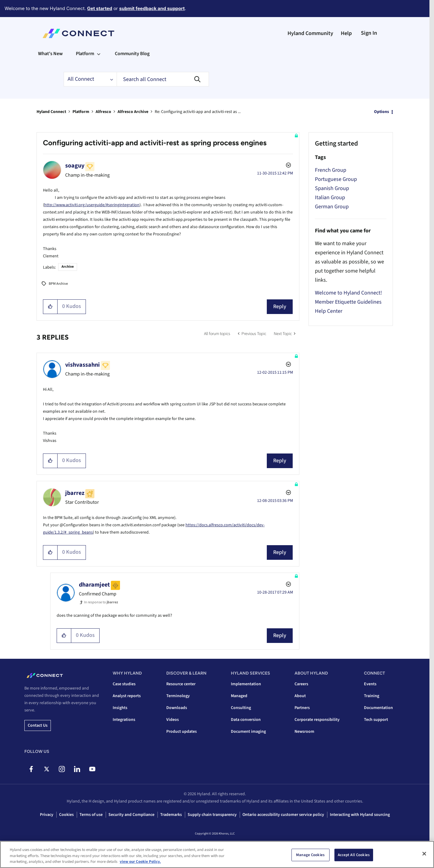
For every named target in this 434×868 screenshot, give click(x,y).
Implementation (246, 684)
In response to (101, 602)
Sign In (369, 33)
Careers (301, 684)
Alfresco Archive (133, 112)
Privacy (47, 815)
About (300, 696)
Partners (302, 708)
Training (372, 696)
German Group (332, 207)
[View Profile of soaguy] (75, 166)
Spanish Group (332, 188)
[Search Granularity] (90, 79)
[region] (217, 854)
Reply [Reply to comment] (280, 461)
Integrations (124, 720)
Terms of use (91, 815)
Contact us (38, 725)
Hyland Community (310, 33)
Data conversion (246, 720)
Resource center (181, 684)
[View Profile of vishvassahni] (83, 365)
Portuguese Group (336, 179)
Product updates (182, 732)
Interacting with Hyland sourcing (360, 815)
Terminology (178, 696)
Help (346, 33)
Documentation (378, 708)
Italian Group (330, 198)
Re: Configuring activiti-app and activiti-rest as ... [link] (198, 112)
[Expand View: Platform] (99, 54)
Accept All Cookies (354, 855)
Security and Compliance (131, 815)
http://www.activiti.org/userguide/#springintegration (92, 205)
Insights (120, 708)
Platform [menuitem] (85, 54)
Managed (239, 696)
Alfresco (103, 112)
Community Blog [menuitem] (132, 54)
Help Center (329, 311)
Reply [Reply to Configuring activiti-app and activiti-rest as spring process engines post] (280, 307)
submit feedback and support (152, 8)
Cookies (66, 815)
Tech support (376, 720)
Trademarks (171, 815)
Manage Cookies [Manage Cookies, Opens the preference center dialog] (310, 855)
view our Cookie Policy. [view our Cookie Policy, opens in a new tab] (140, 862)
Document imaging (248, 732)
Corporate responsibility (317, 720)
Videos (173, 720)
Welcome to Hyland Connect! (348, 293)
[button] (50, 307)
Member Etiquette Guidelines (348, 302)
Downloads (177, 708)
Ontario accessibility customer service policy (283, 815)
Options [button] (381, 112)
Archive (68, 267)
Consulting (241, 708)
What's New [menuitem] (50, 54)
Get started (100, 8)
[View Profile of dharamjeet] (94, 585)
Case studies (124, 684)
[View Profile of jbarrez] (75, 493)
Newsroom (304, 732)
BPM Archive (58, 284)
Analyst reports (127, 696)
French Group (331, 170)
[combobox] (163, 79)
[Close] (424, 854)
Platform (81, 112)
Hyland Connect (51, 112)
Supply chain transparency (212, 815)
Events (370, 684)
